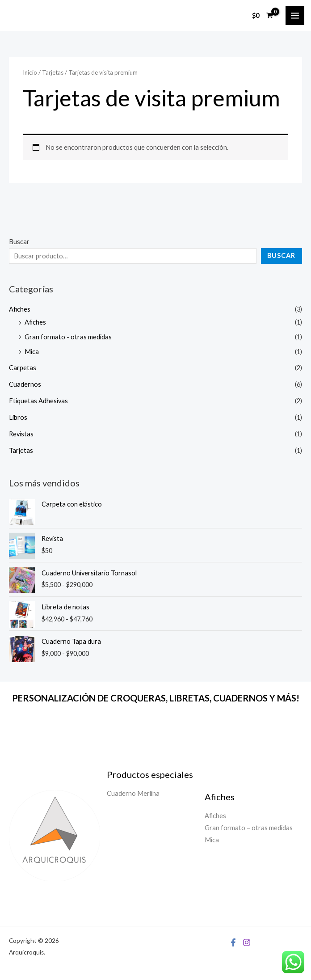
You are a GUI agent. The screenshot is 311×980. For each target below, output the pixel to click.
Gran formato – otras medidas (249, 828)
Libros (18, 417)
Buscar (19, 242)
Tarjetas (21, 450)
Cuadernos (25, 384)
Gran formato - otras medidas (68, 337)
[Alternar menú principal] (295, 16)
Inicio (30, 72)
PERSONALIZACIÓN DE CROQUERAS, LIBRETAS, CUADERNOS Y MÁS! (156, 698)
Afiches (20, 309)
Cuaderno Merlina (133, 793)
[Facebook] (233, 942)
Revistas (21, 434)
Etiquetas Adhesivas (38, 401)
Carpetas (23, 368)
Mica (32, 352)
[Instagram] (247, 942)
